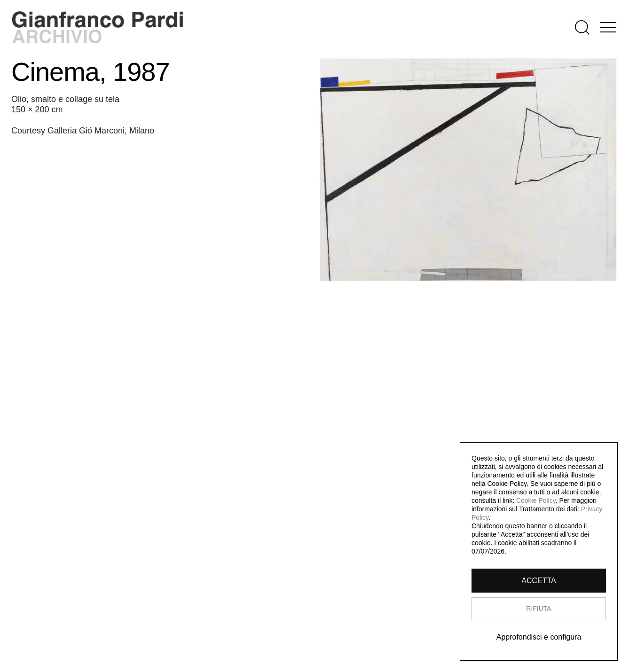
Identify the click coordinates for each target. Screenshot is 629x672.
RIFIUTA (539, 609)
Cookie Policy (536, 500)
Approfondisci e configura (539, 637)
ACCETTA (539, 581)
